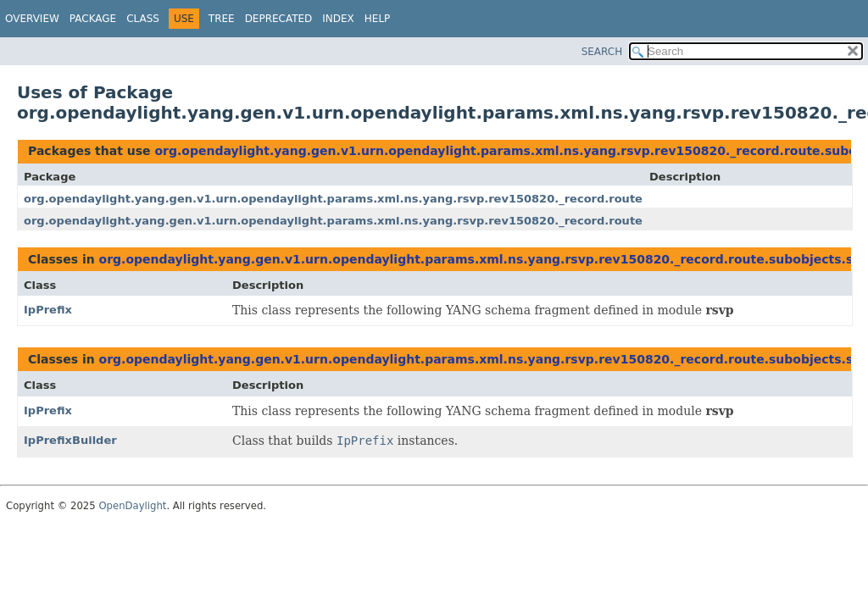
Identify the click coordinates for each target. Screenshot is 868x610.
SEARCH (602, 52)
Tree (222, 19)
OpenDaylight (132, 506)
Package (93, 19)
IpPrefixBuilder (70, 440)
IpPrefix (48, 310)
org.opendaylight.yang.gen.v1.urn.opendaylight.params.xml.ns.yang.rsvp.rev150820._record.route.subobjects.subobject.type (417, 199)
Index (338, 19)
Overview (32, 19)
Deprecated (279, 19)
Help (378, 19)
